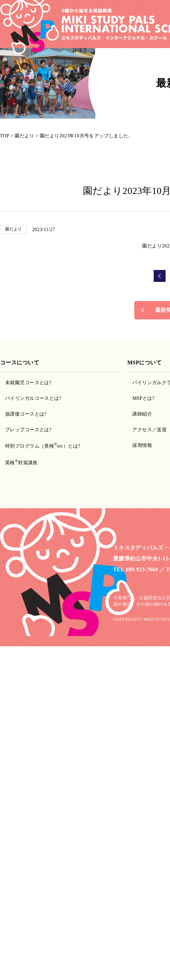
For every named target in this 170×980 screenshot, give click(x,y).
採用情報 (142, 445)
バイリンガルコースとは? (33, 398)
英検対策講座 (21, 463)
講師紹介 (142, 414)
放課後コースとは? (26, 414)
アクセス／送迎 (149, 430)
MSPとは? (143, 398)
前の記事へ (160, 276)
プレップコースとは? (28, 430)
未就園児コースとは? (28, 383)
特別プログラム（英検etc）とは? (43, 446)
